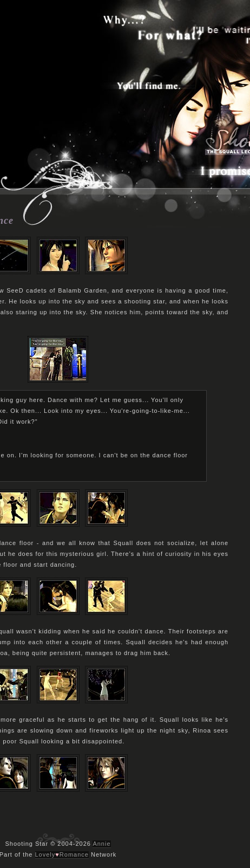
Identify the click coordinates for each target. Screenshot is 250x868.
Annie (101, 844)
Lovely (45, 854)
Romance (74, 854)
